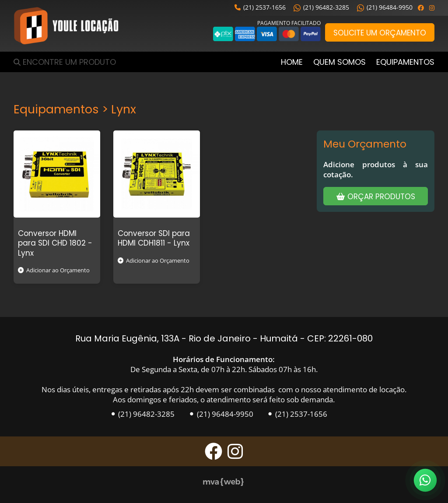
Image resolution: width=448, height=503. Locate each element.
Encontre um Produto (69, 62)
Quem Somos (339, 62)
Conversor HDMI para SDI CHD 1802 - (55, 238)
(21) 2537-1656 (260, 7)
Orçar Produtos (376, 197)
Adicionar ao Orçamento (54, 270)
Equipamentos (405, 62)
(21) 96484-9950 (385, 7)
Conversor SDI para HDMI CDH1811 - (154, 238)
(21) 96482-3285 (321, 7)
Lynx (26, 253)
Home (292, 62)
